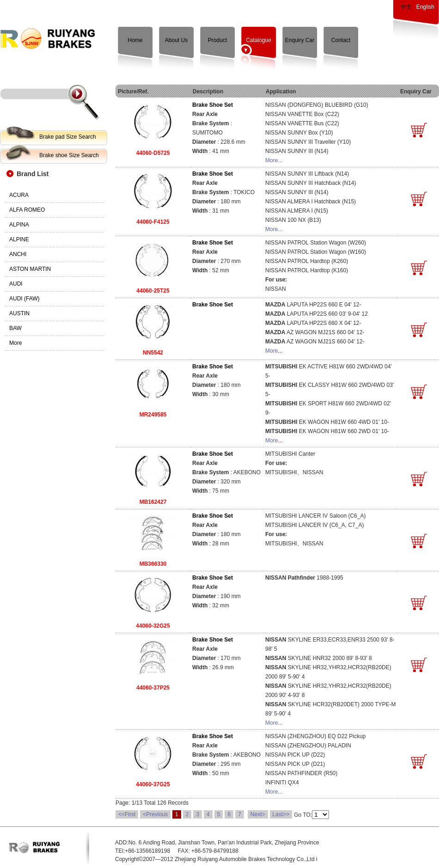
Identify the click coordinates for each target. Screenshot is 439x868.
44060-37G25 (153, 784)
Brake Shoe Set (213, 105)
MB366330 (153, 564)
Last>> (281, 814)
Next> (258, 814)
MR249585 (153, 415)
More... (274, 160)
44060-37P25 (153, 688)
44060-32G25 (153, 626)
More (271, 351)
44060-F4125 (153, 222)
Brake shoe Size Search (69, 155)
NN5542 (153, 353)
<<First (127, 814)
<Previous (155, 814)
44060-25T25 (153, 291)
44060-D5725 (153, 153)
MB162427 (153, 502)
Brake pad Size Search (68, 137)
